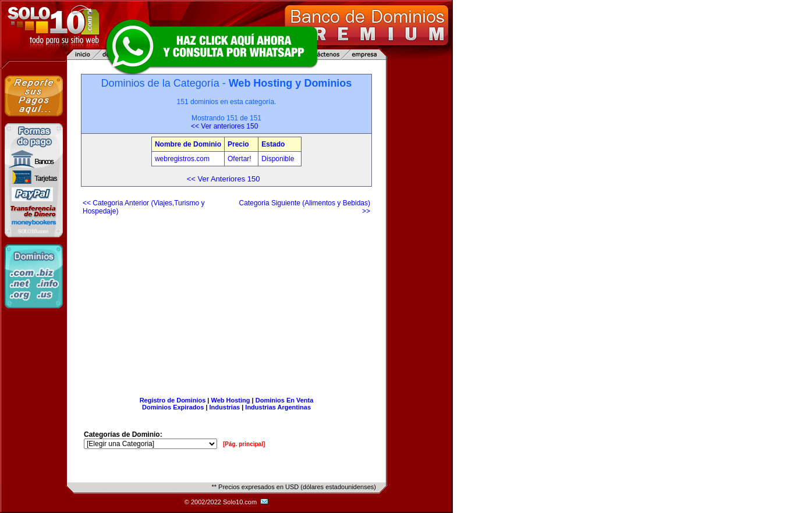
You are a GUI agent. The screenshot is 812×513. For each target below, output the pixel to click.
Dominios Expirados (173, 407)
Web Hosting (231, 400)
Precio (238, 144)
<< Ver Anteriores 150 (224, 179)
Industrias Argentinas (278, 407)
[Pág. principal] (244, 444)
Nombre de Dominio (188, 144)
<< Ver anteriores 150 (224, 126)
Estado (273, 144)
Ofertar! (240, 159)
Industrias (225, 407)
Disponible (278, 159)
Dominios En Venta (285, 400)
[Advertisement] (226, 301)
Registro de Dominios (173, 400)
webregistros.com (182, 159)
